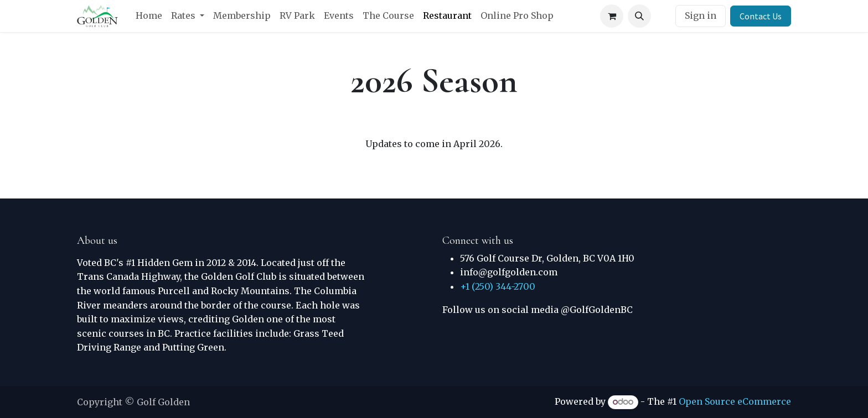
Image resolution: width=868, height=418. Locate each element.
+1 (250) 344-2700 (498, 286)
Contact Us (761, 16)
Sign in (701, 15)
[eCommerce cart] (612, 16)
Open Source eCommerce (735, 401)
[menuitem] (149, 16)
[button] (639, 16)
